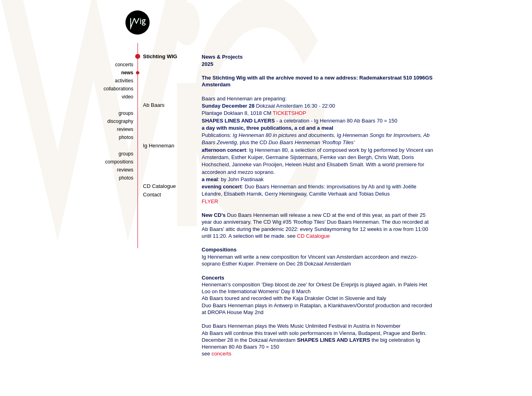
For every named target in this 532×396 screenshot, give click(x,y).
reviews (125, 129)
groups (126, 113)
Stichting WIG (160, 56)
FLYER (210, 201)
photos (126, 137)
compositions (119, 162)
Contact (152, 195)
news (127, 73)
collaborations (118, 89)
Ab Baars (154, 105)
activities (124, 81)
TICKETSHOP (289, 113)
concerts (124, 65)
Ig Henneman (159, 146)
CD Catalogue (160, 186)
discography (120, 121)
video (128, 97)
